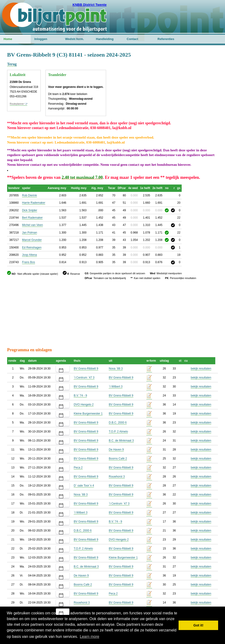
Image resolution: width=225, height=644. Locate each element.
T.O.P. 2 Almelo (118, 432)
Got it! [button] (198, 625)
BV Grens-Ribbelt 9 (86, 369)
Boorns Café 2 (118, 459)
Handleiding (105, 39)
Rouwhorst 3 (117, 477)
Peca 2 (78, 468)
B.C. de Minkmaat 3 (121, 441)
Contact (132, 39)
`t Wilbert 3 (116, 387)
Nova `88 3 (116, 369)
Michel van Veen (32, 225)
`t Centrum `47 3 (84, 378)
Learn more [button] (90, 637)
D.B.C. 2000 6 (118, 423)
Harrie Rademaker (34, 203)
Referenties (166, 39)
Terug (12, 64)
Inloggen (41, 39)
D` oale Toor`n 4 (84, 486)
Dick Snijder (30, 210)
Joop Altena (29, 255)
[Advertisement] (189, 75)
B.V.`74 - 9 (80, 396)
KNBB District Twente (90, 5)
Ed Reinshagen (32, 248)
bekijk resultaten (201, 369)
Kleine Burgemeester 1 (88, 414)
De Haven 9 (116, 450)
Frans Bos (29, 262)
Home (8, 39)
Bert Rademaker (32, 218)
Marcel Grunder (32, 240)
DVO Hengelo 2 (84, 405)
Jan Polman (29, 233)
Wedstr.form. (74, 39)
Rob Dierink (29, 195)
